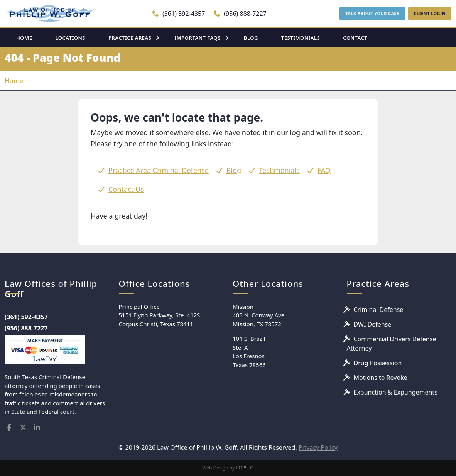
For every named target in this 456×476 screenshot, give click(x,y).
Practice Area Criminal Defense (159, 170)
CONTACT (355, 38)
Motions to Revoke (381, 378)
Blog (234, 170)
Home (14, 80)
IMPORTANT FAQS (197, 38)
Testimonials (279, 170)
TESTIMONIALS (301, 38)
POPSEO (245, 468)
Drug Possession (378, 363)
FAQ (324, 170)
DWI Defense (373, 324)
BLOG (251, 38)
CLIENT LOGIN (430, 13)
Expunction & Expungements (396, 392)
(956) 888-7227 (240, 14)
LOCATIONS (70, 38)
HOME (24, 38)
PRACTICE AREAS (130, 38)
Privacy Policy (318, 447)
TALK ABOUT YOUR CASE (372, 13)
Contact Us (126, 189)
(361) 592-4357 (178, 14)
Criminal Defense (379, 310)
